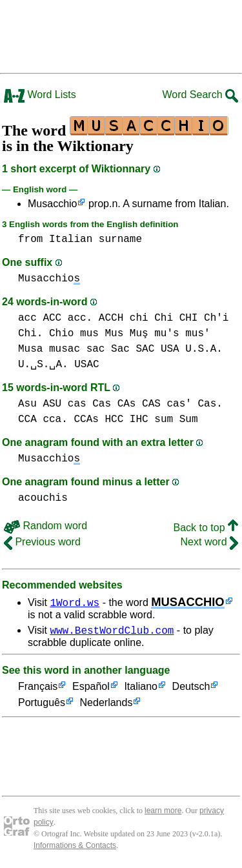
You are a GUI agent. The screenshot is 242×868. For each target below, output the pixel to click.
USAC (86, 365)
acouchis (43, 498)
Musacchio (52, 204)
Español (91, 689)
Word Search (200, 95)
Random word (45, 526)
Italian (71, 239)
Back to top (206, 528)
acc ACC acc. (55, 318)
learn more (163, 812)
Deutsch (191, 689)
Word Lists (40, 95)
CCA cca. (43, 419)
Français (38, 689)
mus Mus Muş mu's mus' (145, 334)
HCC (114, 419)
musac (65, 349)
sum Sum (176, 419)
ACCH (111, 318)
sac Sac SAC (121, 349)
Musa (30, 349)
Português (42, 705)
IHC (139, 419)
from (30, 239)
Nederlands (106, 705)
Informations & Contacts (75, 847)
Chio (61, 334)
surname (120, 239)
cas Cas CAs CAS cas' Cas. (145, 404)
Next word (209, 542)
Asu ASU (40, 404)
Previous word (42, 542)
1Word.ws (75, 602)
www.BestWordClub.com (112, 632)
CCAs (86, 419)
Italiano (141, 689)
